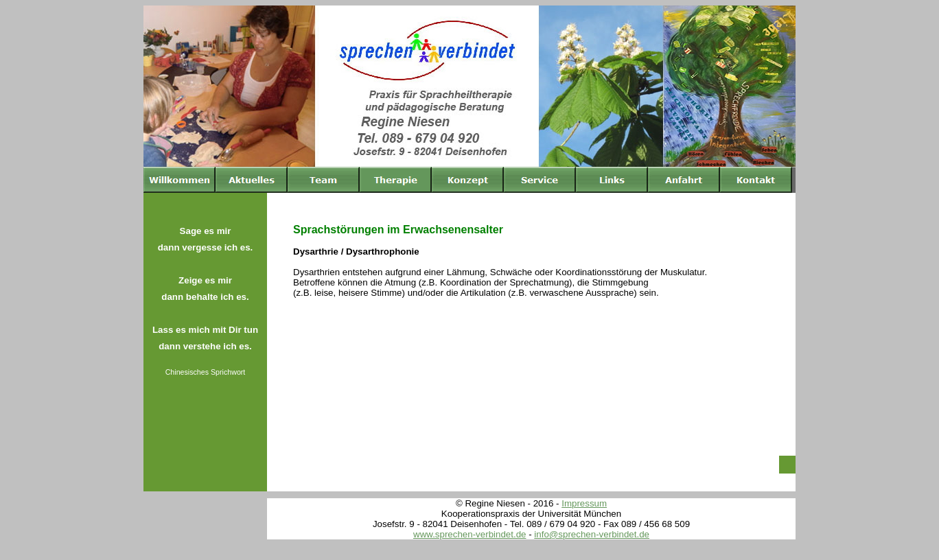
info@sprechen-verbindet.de (592, 534)
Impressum (584, 503)
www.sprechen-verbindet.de (469, 534)
